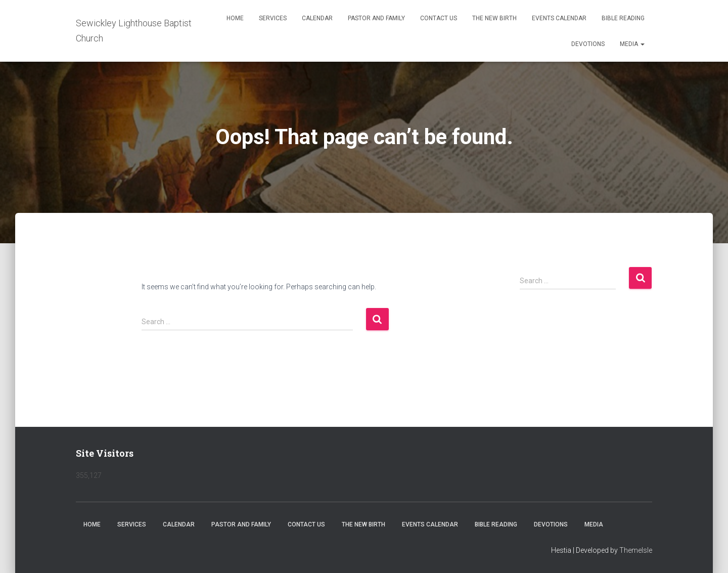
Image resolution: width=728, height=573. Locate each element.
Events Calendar (559, 18)
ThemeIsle (636, 550)
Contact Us (439, 18)
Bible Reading (623, 18)
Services (273, 18)
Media (632, 44)
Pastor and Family (376, 18)
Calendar (317, 18)
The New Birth (494, 18)
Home (235, 18)
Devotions (588, 44)
